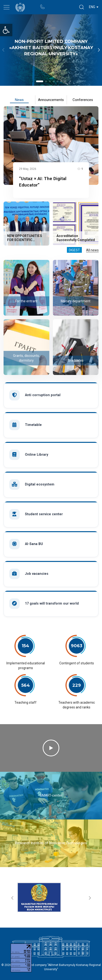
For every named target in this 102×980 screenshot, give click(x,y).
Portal (51, 5)
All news (92, 250)
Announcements (51, 100)
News (19, 100)
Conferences (83, 100)
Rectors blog (61, 5)
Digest (74, 250)
